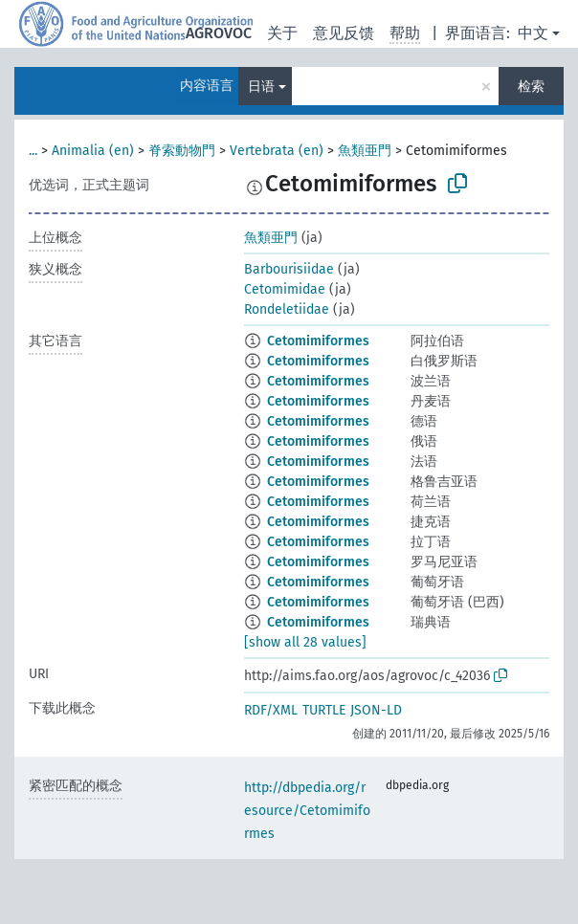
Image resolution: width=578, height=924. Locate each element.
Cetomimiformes (318, 341)
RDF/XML (271, 710)
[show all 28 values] (305, 642)
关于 (282, 33)
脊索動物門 (182, 151)
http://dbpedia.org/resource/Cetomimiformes (307, 811)
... (33, 151)
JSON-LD (376, 710)
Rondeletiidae (287, 309)
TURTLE (324, 710)
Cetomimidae (285, 289)
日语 (261, 87)
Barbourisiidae (289, 269)
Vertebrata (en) (277, 151)
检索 (531, 87)
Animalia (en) (93, 151)
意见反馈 (344, 33)
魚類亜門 (365, 151)
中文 (533, 33)
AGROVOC (219, 33)
